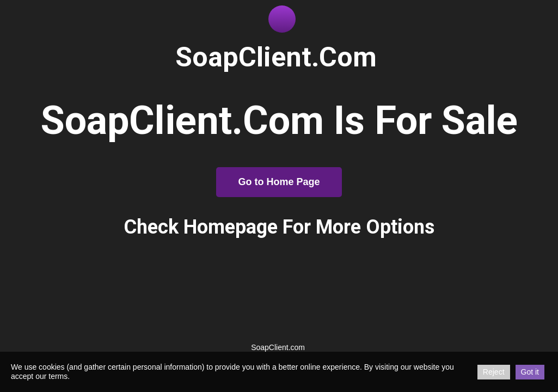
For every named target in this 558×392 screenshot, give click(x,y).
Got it (530, 372)
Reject (494, 372)
